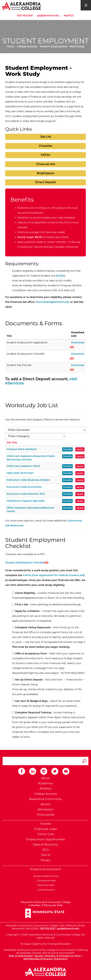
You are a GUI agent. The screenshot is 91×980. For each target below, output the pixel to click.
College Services (27, 46)
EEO (46, 850)
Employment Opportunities (45, 839)
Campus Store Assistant (22, 449)
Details (67, 449)
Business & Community (46, 799)
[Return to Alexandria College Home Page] (22, 6)
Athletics (46, 789)
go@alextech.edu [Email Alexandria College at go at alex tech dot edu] (48, 15)
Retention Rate (45, 885)
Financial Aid (45, 164)
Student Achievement (45, 869)
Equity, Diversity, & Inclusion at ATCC (58, 956)
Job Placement (46, 890)
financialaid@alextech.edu (53, 302)
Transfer (45, 824)
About (45, 778)
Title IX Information (21, 956)
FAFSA (45, 155)
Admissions (45, 809)
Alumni (45, 804)
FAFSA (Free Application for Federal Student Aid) (54, 575)
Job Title (12, 443)
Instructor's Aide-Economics (24, 487)
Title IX (45, 855)
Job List (46, 137)
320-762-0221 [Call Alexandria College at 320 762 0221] (25, 15)
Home (11, 46)
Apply (80, 449)
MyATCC (69, 15)
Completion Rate (46, 881)
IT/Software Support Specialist (26, 501)
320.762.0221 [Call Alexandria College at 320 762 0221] (47, 929)
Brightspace (46, 173)
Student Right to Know (45, 876)
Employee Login (46, 829)
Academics (45, 783)
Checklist (46, 146)
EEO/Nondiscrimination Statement (45, 959)
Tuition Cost (46, 834)
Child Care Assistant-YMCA (23, 466)
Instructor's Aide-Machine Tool (26, 494)
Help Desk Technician (20, 473)
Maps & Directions (45, 845)
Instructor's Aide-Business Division (28, 480)
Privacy (46, 860)
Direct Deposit (46, 182)
